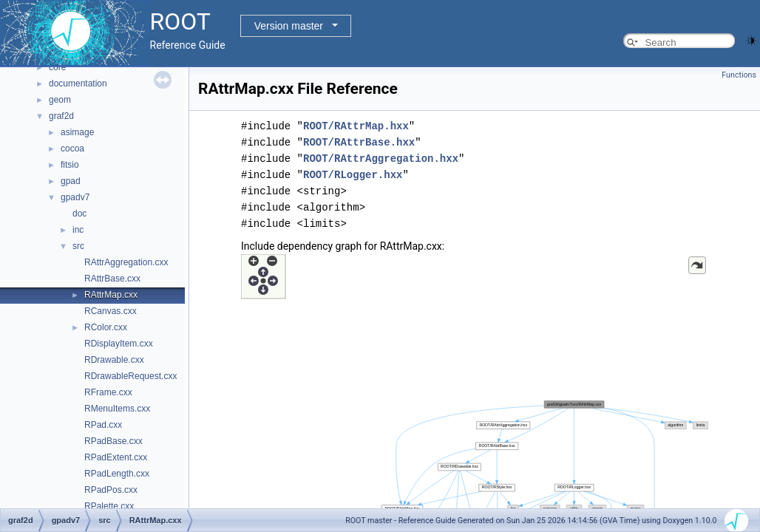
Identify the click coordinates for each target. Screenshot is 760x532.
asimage (77, 132)
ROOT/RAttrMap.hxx (356, 126)
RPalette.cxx (109, 506)
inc (78, 230)
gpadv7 (75, 197)
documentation (78, 83)
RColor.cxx (106, 327)
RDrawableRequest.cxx (130, 376)
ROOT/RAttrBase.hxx (359, 142)
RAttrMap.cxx (111, 295)
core (57, 67)
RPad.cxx (103, 425)
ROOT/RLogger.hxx (353, 175)
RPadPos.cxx (111, 490)
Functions (739, 75)
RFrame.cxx (108, 392)
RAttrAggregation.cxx (126, 262)
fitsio (70, 165)
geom (60, 100)
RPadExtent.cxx (116, 457)
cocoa (72, 149)
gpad (71, 181)
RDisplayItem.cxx (119, 344)
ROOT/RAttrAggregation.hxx (381, 158)
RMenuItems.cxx (117, 409)
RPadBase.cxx (113, 441)
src (78, 246)
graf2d (61, 116)
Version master (289, 26)
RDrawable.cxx (114, 360)
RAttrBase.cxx (112, 279)
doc (79, 214)
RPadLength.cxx (117, 474)
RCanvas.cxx (111, 311)
